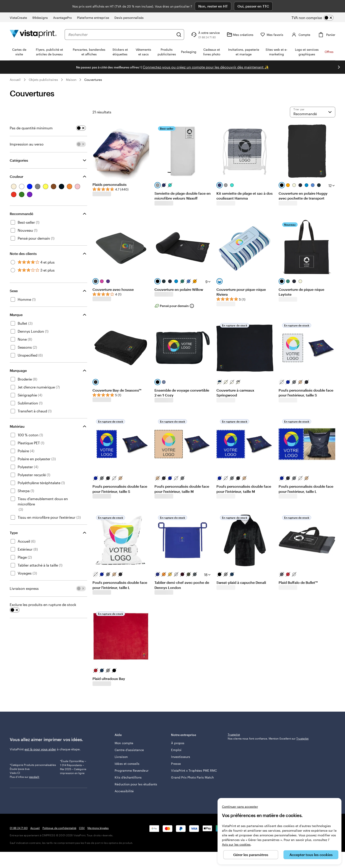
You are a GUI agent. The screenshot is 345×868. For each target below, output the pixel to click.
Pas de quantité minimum (31, 116)
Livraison (121, 742)
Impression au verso (27, 132)
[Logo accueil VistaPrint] (33, 22)
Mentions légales (98, 844)
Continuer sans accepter (240, 807)
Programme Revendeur (131, 756)
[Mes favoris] (272, 22)
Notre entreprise (196, 722)
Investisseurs (181, 742)
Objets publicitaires (43, 67)
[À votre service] (205, 22)
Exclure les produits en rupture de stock (43, 592)
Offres (329, 39)
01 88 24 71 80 (19, 844)
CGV (82, 844)
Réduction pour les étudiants (128, 772)
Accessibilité (124, 781)
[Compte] (300, 22)
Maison (71, 67)
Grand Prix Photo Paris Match (187, 770)
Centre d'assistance (129, 735)
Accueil (15, 67)
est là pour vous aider (40, 737)
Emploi (176, 735)
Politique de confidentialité (59, 844)
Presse (176, 749)
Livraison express (24, 576)
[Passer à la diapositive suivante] (339, 55)
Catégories (19, 148)
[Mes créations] (240, 22)
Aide (140, 722)
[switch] (316, 5)
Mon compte (124, 728)
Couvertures (93, 67)
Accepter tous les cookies (311, 855)
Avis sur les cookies (236, 844)
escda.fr (34, 779)
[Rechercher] (179, 22)
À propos (178, 728)
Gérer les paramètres (251, 855)
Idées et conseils (127, 749)
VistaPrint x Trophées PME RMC (190, 758)
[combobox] (121, 22)
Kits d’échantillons (128, 763)
